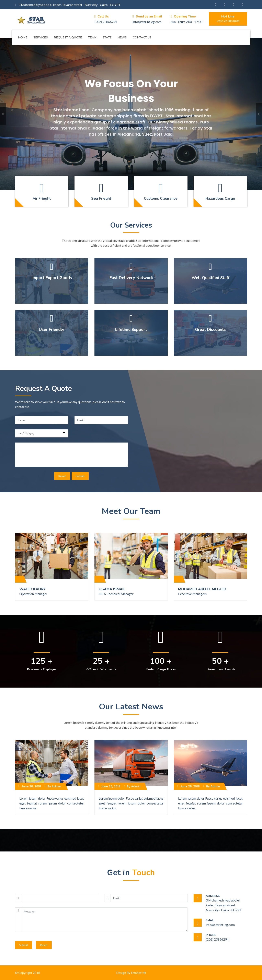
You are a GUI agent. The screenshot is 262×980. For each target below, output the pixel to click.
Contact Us (142, 37)
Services (41, 37)
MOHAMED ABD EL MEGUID (202, 589)
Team (92, 37)
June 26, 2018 (30, 786)
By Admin (53, 786)
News (122, 37)
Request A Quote (68, 37)
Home (23, 37)
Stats (107, 37)
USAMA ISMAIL (112, 589)
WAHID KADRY (32, 589)
